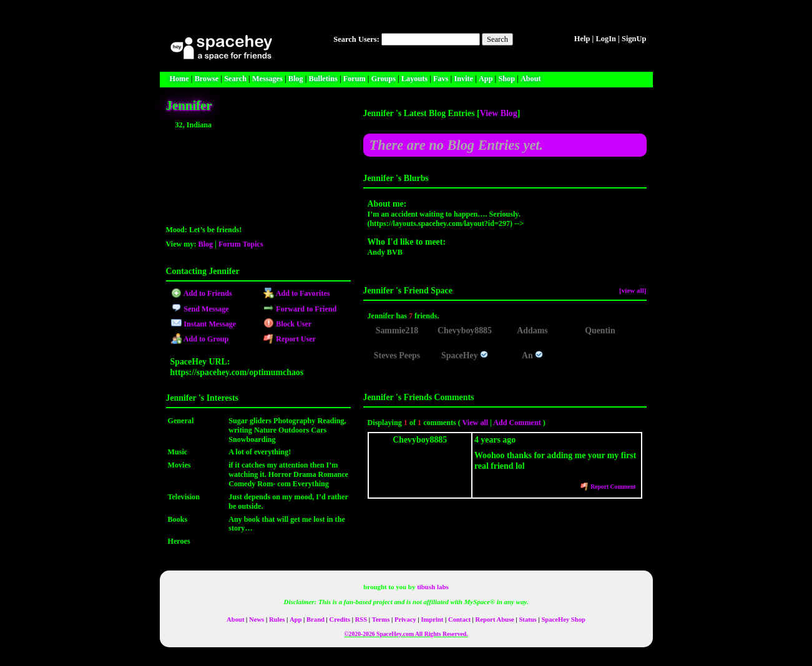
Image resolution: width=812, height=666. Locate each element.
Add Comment (517, 423)
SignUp (634, 39)
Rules (277, 619)
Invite (463, 79)
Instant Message (203, 324)
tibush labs (433, 587)
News (257, 619)
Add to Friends (202, 293)
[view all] (633, 290)
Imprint (432, 619)
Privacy (405, 619)
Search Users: (356, 39)
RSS (361, 619)
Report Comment (608, 487)
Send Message (200, 309)
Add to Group (200, 339)
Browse (207, 79)
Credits (340, 619)
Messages (267, 79)
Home (179, 79)
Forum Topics (241, 244)
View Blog (499, 113)
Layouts (414, 79)
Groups (384, 79)
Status (527, 619)
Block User (288, 324)
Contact (459, 619)
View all (476, 423)
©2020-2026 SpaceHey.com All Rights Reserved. (406, 634)
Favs (441, 79)
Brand (316, 619)
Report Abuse (495, 619)
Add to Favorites (297, 293)
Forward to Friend (300, 309)
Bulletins (323, 79)
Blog (296, 79)
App (486, 79)
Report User (290, 339)
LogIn (606, 39)
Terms (381, 619)
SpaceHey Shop (563, 619)
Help (582, 39)
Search (497, 39)
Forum (355, 79)
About (531, 79)
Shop (506, 79)
